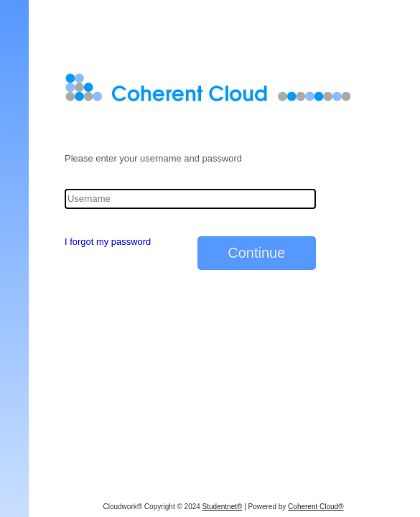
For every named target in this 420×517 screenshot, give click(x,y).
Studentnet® (223, 507)
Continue (256, 253)
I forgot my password (108, 242)
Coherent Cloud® (316, 507)
